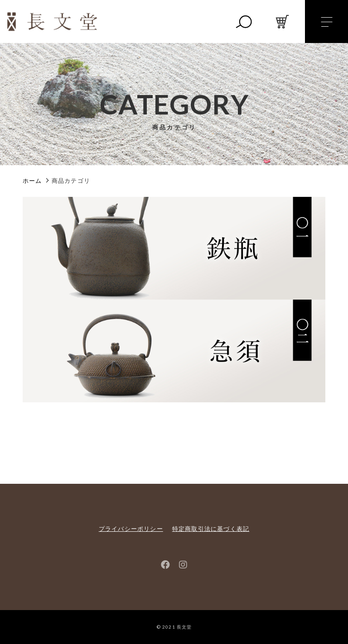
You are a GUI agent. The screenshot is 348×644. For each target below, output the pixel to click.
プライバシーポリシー (131, 529)
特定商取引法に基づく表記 (211, 529)
